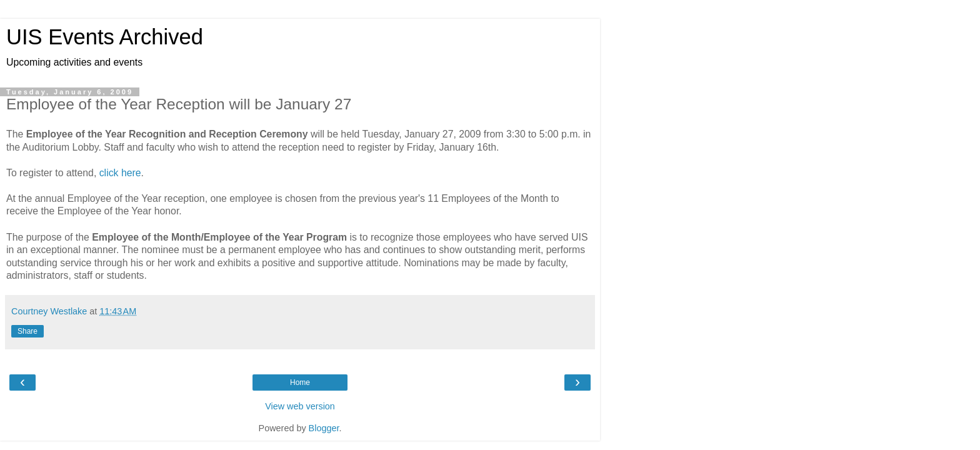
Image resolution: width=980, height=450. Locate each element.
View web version (300, 406)
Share (27, 331)
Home (300, 382)
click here (120, 173)
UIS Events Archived (105, 37)
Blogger (324, 428)
